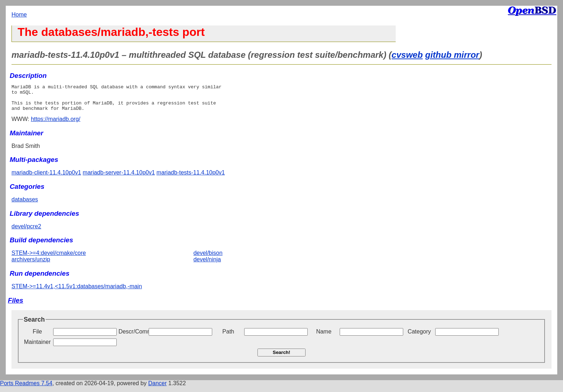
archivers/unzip (31, 265)
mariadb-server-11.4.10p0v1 (119, 178)
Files (16, 306)
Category (419, 337)
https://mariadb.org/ (56, 124)
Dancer (158, 389)
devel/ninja (207, 265)
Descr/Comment (133, 337)
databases (25, 205)
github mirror (452, 55)
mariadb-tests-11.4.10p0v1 (191, 178)
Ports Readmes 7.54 (26, 389)
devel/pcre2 (26, 232)
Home (19, 15)
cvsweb (407, 55)
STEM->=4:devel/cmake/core (49, 258)
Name (324, 337)
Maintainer (38, 347)
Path (228, 337)
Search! (282, 358)
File (37, 337)
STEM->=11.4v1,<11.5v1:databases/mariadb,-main (77, 292)
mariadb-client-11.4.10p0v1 (46, 178)
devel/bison (208, 258)
